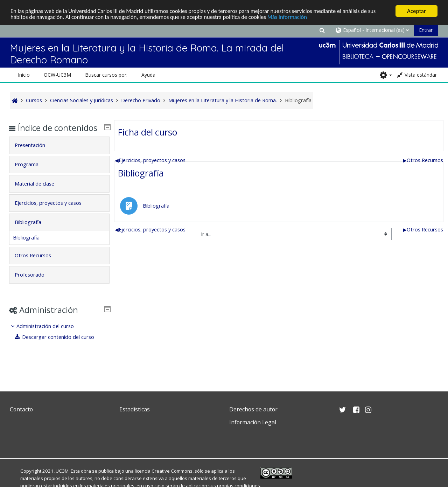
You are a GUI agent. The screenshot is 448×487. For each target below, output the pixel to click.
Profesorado (34, 285)
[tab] (59, 155)
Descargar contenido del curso (60, 347)
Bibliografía (141, 173)
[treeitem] (59, 342)
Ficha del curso (148, 132)
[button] (322, 30)
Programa (31, 175)
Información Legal (253, 422)
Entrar (426, 30)
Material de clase (39, 194)
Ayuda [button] (148, 75)
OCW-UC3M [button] (57, 75)
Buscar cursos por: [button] (106, 75)
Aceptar (416, 11)
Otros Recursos (423, 160)
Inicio (24, 75)
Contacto (21, 409)
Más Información (296, 17)
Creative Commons (172, 471)
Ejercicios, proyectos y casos (150, 160)
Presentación (35, 155)
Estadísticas (135, 409)
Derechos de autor (253, 409)
